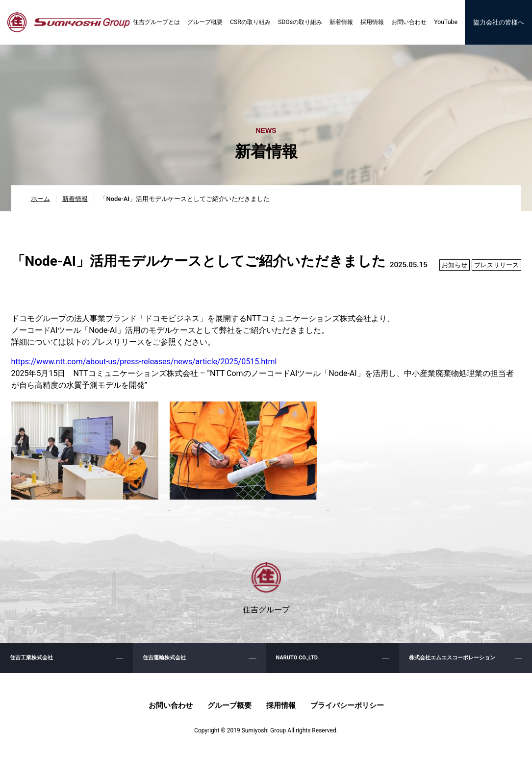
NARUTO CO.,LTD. (300, 666)
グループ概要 (203, 24)
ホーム (40, 202)
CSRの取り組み (248, 24)
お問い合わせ (406, 24)
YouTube (443, 24)
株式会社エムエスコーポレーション (456, 666)
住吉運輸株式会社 (166, 666)
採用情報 (369, 24)
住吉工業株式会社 (33, 666)
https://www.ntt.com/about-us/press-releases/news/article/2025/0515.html (144, 365)
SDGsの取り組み (297, 24)
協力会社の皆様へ (497, 24)
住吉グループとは (154, 24)
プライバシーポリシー (347, 717)
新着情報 (338, 24)
